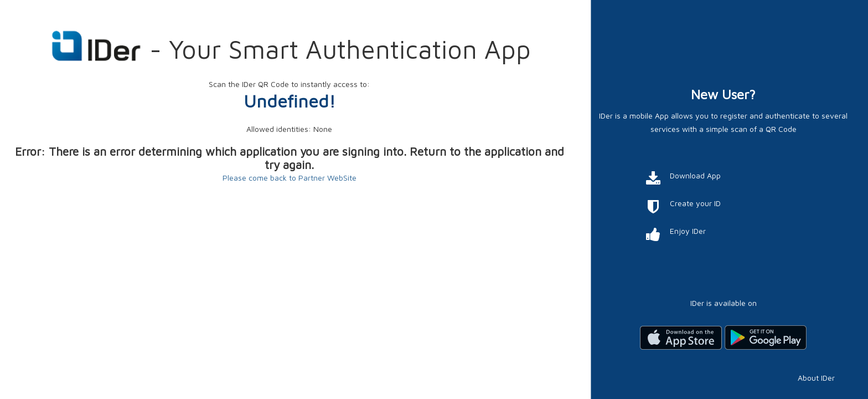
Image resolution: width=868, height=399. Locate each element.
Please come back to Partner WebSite (290, 178)
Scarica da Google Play (766, 337)
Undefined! (290, 101)
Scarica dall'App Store (681, 337)
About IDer (816, 378)
